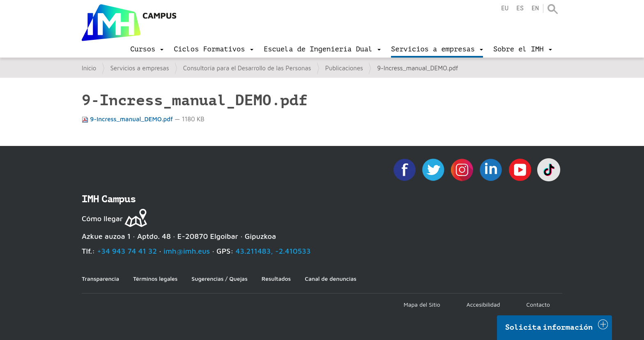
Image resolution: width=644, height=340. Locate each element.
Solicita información (549, 327)
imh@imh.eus (187, 251)
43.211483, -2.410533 (273, 251)
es (520, 8)
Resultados (276, 279)
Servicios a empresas (140, 68)
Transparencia (100, 279)
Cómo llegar (102, 219)
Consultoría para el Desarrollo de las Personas (247, 68)
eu (505, 8)
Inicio (89, 68)
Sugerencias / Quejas (219, 279)
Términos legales (155, 279)
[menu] (147, 49)
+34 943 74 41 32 (127, 251)
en (535, 8)
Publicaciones (344, 68)
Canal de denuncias (331, 279)
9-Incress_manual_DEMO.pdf (128, 119)
